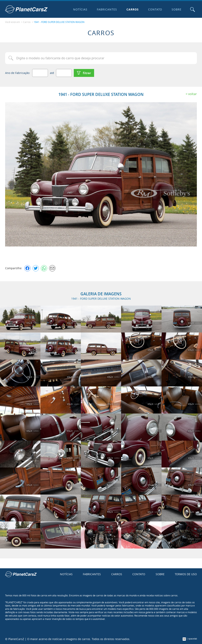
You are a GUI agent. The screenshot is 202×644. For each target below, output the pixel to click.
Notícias (80, 9)
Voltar (193, 94)
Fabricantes (107, 9)
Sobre (177, 9)
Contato (155, 9)
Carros (133, 9)
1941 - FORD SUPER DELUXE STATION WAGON (59, 22)
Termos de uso (186, 574)
